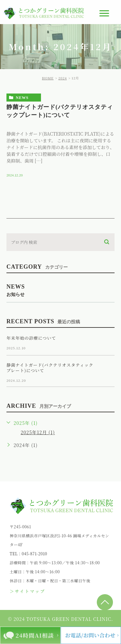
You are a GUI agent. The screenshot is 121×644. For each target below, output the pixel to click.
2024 (63, 78)
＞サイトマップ (28, 591)
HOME (48, 78)
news (22, 98)
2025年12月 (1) (38, 432)
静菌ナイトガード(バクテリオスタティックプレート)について (50, 368)
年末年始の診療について (31, 338)
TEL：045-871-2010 (28, 554)
